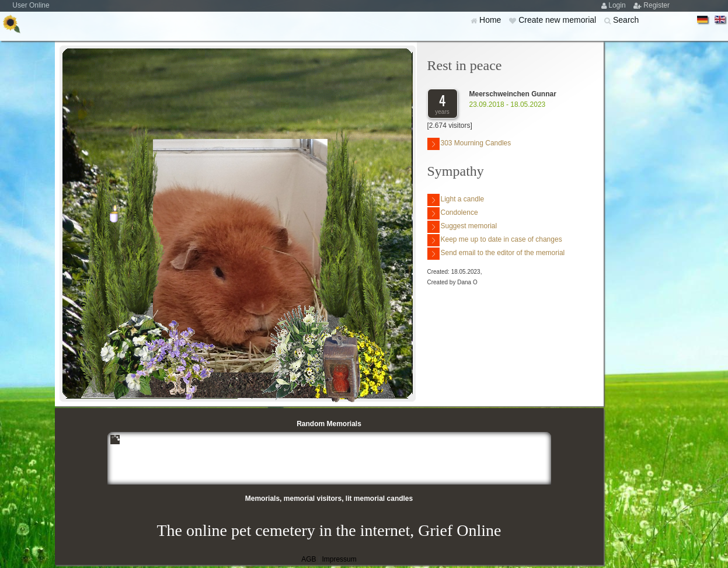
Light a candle (456, 200)
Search (626, 20)
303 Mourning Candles (469, 144)
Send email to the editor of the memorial (496, 254)
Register (656, 5)
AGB (309, 559)
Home (491, 20)
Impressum (339, 559)
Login (618, 5)
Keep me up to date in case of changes (495, 240)
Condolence (453, 213)
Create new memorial (558, 20)
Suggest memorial (462, 227)
